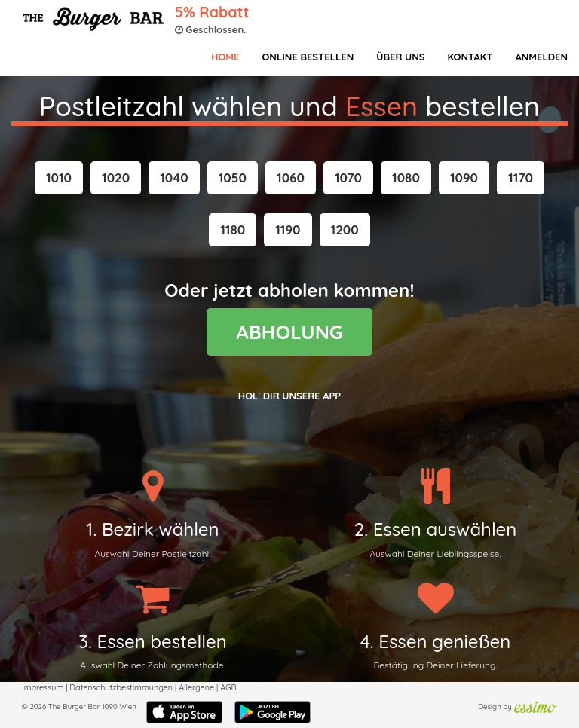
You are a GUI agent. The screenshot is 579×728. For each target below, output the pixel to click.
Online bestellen (308, 57)
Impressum (43, 687)
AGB (228, 687)
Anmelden (541, 57)
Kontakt (470, 57)
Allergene (196, 687)
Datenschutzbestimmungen (121, 687)
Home (225, 57)
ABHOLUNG (289, 332)
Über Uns (400, 57)
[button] (59, 178)
